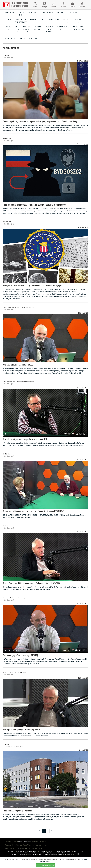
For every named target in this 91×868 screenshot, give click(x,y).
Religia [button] (78, 21)
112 (82, 851)
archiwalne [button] (10, 40)
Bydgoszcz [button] (33, 14)
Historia (27, 853)
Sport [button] (33, 21)
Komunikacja (53, 20)
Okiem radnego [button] (38, 29)
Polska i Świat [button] (27, 29)
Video (22, 39)
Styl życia (50, 853)
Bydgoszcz (11, 851)
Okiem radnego (74, 853)
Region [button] (8, 21)
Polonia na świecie (18, 854)
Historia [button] (67, 21)
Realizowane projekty (63, 28)
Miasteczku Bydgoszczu (79, 28)
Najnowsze (10, 13)
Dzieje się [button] (21, 14)
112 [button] (41, 21)
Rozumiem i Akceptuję (46, 865)
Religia (35, 853)
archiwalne (68, 854)
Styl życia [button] (17, 29)
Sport (75, 851)
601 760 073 (10, 848)
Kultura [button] (74, 14)
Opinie (42, 853)
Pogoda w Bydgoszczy (21, 21)
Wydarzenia (48, 13)
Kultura (42, 851)
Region (50, 851)
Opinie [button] (8, 28)
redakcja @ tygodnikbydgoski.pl (30, 848)
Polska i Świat (61, 853)
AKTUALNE (61, 13)
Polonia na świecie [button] (50, 30)
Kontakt (33, 39)
